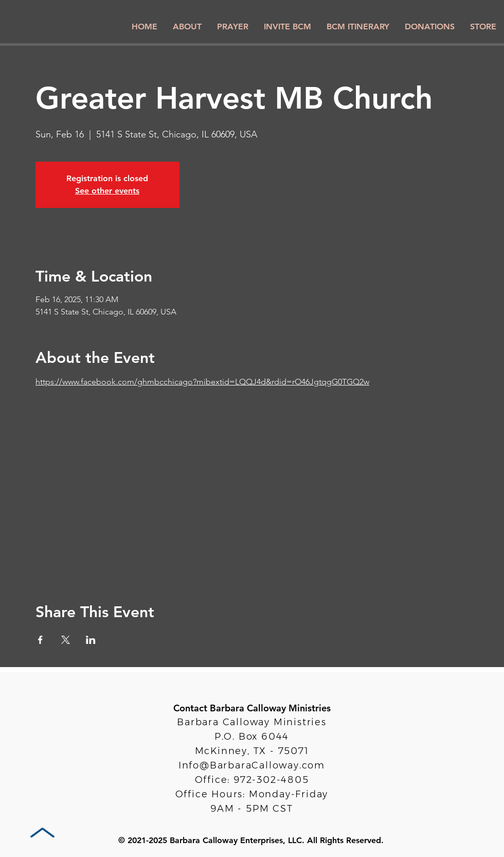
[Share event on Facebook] (40, 640)
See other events (107, 191)
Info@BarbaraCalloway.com (252, 765)
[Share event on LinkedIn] (91, 640)
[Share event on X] (66, 640)
